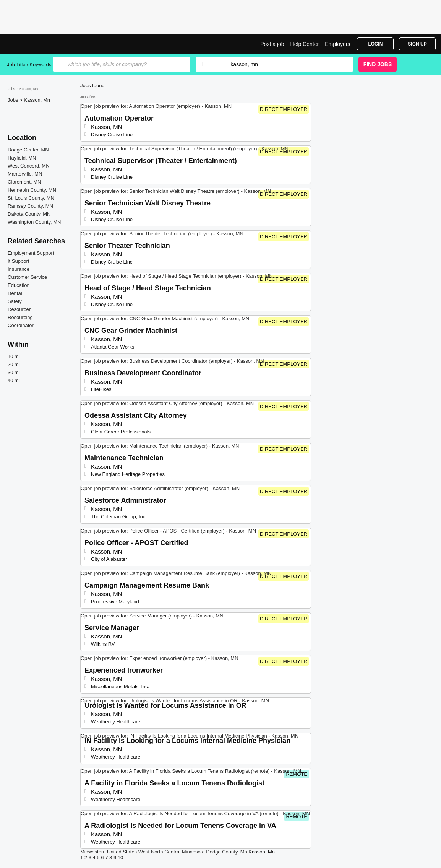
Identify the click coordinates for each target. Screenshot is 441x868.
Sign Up (417, 44)
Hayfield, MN (22, 158)
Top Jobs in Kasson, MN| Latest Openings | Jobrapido (36, 44)
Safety (15, 301)
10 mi (14, 356)
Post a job (272, 44)
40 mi (14, 380)
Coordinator (21, 325)
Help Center (305, 44)
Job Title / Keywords (29, 64)
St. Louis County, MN (31, 198)
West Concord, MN (29, 166)
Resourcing (20, 317)
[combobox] (284, 64)
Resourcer (19, 309)
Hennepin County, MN (32, 190)
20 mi (14, 364)
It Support (18, 261)
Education (19, 285)
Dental (15, 293)
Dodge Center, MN (28, 150)
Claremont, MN (24, 182)
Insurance (19, 269)
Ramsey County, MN (30, 206)
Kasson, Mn (37, 100)
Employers (337, 44)
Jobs (14, 100)
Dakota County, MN (29, 214)
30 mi (14, 372)
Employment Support (31, 253)
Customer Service (27, 277)
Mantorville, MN (25, 174)
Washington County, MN (34, 222)
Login (375, 44)
